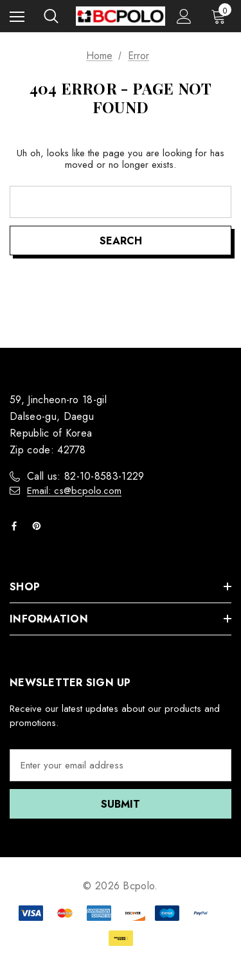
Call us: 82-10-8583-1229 (86, 476)
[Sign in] (184, 16)
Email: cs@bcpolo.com (74, 491)
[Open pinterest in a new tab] (39, 526)
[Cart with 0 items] (221, 16)
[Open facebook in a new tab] (17, 526)
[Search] (51, 16)
